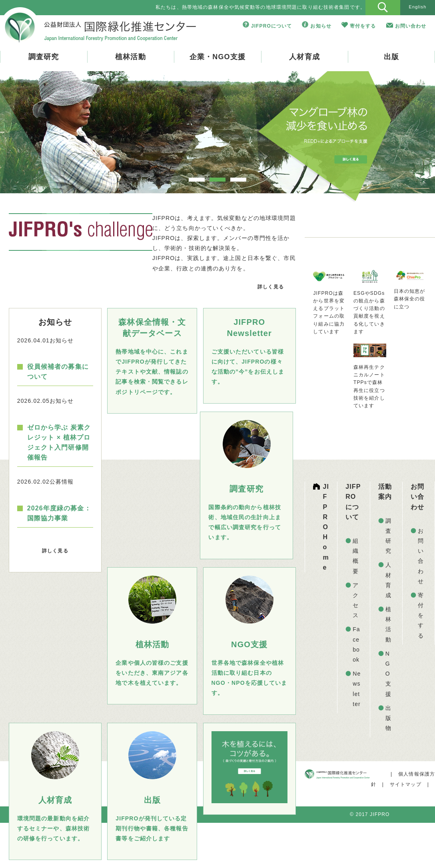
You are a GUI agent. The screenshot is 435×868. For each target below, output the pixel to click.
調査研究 (44, 57)
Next (404, 139)
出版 (391, 57)
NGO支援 (388, 674)
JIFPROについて (272, 26)
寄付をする (363, 26)
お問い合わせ (411, 26)
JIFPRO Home (326, 527)
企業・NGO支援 (217, 57)
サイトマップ (406, 784)
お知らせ (321, 26)
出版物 (388, 718)
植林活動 (130, 57)
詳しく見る (271, 287)
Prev (31, 139)
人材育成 (304, 57)
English (417, 7)
